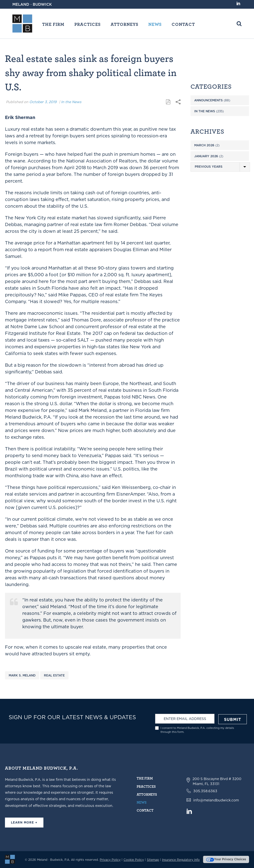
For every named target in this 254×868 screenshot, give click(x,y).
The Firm (53, 24)
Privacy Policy (110, 860)
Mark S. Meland (22, 675)
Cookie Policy (134, 860)
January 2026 (206, 156)
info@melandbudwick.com (216, 800)
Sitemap (153, 860)
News (155, 24)
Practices (88, 24)
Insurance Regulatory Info (181, 860)
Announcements (208, 100)
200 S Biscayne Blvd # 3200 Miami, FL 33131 (217, 781)
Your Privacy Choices (226, 859)
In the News (71, 102)
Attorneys (125, 24)
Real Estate (54, 675)
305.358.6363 (205, 791)
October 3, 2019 (43, 102)
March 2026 (204, 145)
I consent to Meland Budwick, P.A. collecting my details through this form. (197, 730)
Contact (183, 24)
